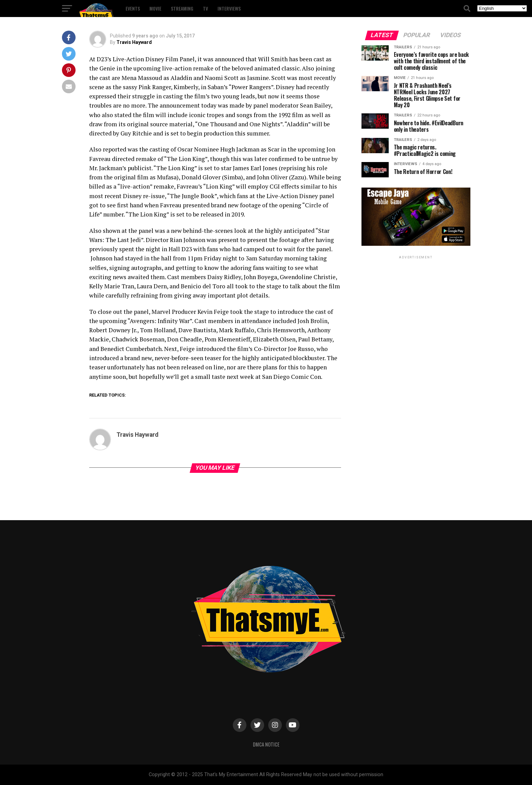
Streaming (182, 8)
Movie (155, 8)
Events (133, 8)
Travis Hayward (134, 42)
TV (205, 8)
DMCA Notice (266, 744)
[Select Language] (502, 8)
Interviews (229, 8)
